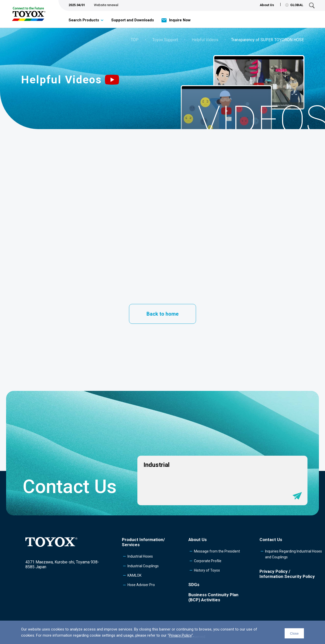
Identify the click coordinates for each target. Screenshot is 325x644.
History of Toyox (207, 570)
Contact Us (271, 540)
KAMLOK (134, 575)
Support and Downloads (133, 20)
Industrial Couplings (143, 566)
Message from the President (217, 551)
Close (294, 633)
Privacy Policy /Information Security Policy (287, 574)
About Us (267, 5)
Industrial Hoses (140, 556)
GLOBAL (294, 5)
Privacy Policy (180, 635)
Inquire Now (180, 20)
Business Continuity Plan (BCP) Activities (213, 597)
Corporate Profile (208, 561)
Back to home (162, 314)
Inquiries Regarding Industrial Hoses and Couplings (294, 554)
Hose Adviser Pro (141, 585)
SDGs (194, 585)
